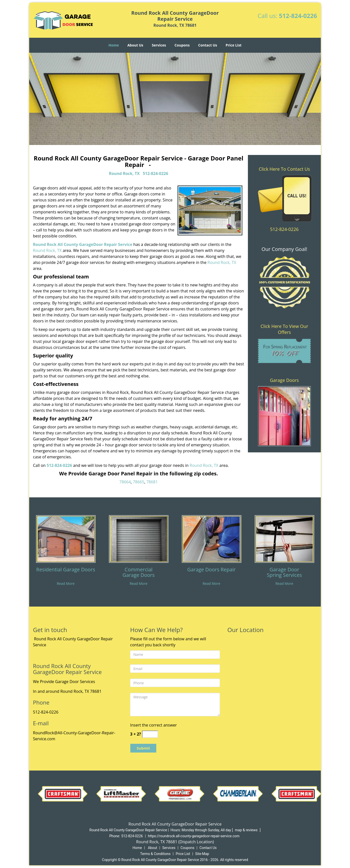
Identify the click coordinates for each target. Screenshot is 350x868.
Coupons (182, 45)
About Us (135, 45)
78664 (125, 482)
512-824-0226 (298, 16)
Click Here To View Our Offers (284, 329)
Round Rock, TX (124, 173)
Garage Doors (284, 380)
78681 (152, 482)
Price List (234, 45)
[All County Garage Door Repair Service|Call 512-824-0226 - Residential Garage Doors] (66, 572)
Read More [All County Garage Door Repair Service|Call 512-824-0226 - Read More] (66, 583)
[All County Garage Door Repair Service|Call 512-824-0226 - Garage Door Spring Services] (284, 572)
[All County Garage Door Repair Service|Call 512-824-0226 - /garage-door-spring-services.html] (284, 539)
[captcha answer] (150, 734)
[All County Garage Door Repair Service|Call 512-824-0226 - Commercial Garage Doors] (139, 572)
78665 (139, 482)
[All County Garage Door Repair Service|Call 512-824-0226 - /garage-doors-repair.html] (211, 539)
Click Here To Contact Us (284, 169)
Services (159, 45)
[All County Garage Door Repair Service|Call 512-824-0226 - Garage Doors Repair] (211, 572)
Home (114, 45)
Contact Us (208, 45)
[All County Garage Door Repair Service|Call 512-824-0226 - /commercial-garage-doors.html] (139, 539)
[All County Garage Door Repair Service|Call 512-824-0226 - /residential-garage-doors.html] (66, 539)
